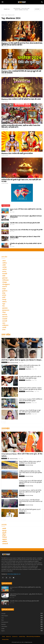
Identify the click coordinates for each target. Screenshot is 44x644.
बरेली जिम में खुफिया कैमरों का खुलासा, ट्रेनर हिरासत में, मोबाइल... (22, 360)
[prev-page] (2, 422)
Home (3, 15)
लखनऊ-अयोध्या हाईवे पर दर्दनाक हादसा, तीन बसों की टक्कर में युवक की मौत (30, 366)
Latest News (4, 123)
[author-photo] (9, 363)
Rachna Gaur (28, 513)
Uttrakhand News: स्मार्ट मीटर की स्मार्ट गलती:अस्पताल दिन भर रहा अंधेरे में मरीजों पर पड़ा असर (31, 502)
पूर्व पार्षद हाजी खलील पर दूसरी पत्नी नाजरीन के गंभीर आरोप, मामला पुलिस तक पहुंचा (30, 378)
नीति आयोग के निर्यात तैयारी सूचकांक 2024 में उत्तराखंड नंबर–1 (30, 510)
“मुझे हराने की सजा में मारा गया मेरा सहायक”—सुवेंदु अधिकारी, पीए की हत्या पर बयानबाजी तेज (26, 217)
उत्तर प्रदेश (6, 335)
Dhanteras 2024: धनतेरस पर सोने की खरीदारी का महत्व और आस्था (21, 99)
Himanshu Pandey (14, 363)
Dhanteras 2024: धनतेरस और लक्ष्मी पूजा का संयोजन (17, 153)
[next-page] (5, 422)
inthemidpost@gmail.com (14, 574)
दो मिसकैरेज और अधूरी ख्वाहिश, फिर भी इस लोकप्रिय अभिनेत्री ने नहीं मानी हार (26, 244)
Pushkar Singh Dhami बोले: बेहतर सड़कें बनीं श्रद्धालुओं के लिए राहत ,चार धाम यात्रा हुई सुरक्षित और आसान (30, 482)
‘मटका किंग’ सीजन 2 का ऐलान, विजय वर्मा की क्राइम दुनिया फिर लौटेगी (25, 223)
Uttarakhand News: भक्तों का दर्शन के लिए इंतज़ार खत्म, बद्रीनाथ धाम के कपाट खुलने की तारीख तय (30, 492)
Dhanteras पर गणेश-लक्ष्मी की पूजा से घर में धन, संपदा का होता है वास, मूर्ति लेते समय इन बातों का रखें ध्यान (22, 44)
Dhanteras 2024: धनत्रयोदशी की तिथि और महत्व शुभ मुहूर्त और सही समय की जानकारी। (21, 72)
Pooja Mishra (28, 369)
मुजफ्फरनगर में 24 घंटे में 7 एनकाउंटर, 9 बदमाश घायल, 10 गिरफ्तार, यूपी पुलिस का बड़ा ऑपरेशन (30, 389)
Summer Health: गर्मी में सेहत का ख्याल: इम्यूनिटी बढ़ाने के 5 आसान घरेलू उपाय (26, 210)
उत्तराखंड (5, 429)
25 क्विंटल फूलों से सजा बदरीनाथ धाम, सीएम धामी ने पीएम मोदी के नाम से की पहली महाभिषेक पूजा (31, 473)
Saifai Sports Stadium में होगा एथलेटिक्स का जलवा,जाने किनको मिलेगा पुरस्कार (31, 400)
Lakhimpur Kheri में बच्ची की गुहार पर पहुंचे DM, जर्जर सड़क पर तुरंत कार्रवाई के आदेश (30, 411)
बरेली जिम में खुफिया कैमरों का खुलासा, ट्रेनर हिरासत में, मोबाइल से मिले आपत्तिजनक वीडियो (25, 237)
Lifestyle (3, 97)
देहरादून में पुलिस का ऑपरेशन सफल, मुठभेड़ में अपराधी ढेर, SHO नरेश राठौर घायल (30, 462)
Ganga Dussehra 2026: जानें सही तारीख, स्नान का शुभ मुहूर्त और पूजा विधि (26, 230)
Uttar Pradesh (4, 362)
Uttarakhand (4, 458)
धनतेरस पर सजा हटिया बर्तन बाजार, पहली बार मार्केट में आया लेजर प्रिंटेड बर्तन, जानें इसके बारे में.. (21, 126)
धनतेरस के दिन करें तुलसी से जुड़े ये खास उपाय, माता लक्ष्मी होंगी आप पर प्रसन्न (21, 181)
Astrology (4, 41)
